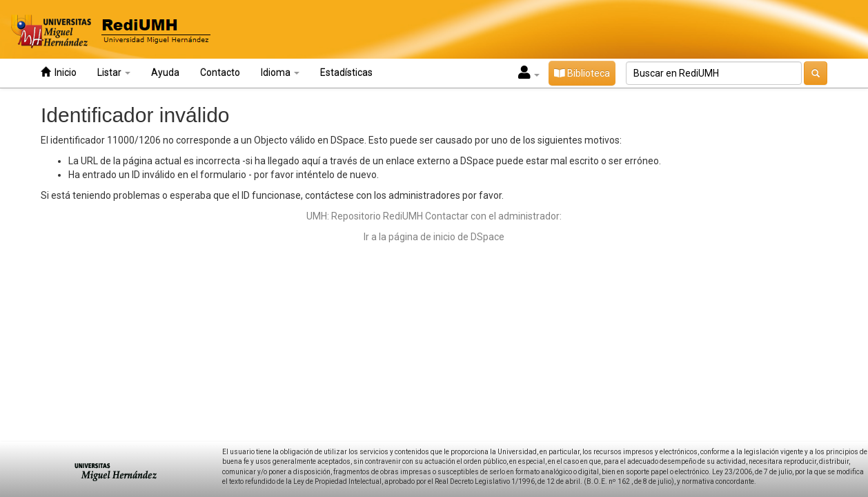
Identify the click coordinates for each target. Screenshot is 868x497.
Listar (114, 72)
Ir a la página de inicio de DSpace (434, 237)
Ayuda (165, 72)
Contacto (220, 72)
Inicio (59, 72)
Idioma (280, 72)
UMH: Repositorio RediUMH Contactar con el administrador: (434, 216)
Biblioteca (582, 73)
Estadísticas (346, 72)
